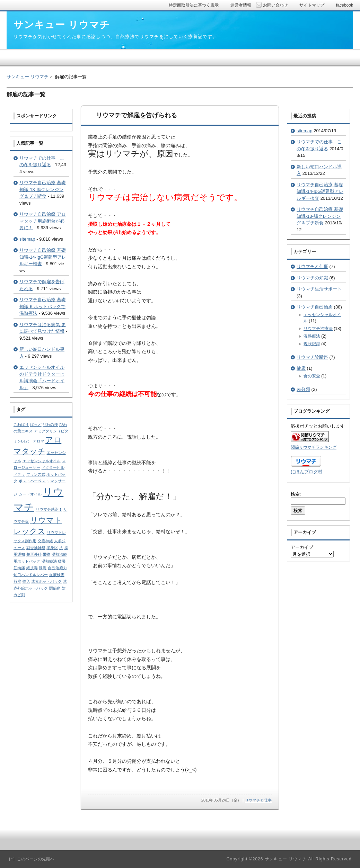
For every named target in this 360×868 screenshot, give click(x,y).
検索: (296, 494)
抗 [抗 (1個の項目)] (61, 548)
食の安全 (312, 376)
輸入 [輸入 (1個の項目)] (26, 581)
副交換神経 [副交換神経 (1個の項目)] (36, 548)
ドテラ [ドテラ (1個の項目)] (19, 474)
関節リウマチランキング (314, 447)
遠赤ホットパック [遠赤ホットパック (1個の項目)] (46, 581)
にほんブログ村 (306, 472)
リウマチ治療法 (318, 329)
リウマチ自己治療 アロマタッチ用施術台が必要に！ (43, 221)
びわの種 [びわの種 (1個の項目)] (50, 424)
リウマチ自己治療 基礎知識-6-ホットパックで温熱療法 (43, 306)
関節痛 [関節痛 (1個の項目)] (55, 588)
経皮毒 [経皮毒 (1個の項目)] (32, 568)
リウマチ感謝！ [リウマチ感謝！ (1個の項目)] (49, 509)
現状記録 (312, 344)
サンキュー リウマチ (28, 77)
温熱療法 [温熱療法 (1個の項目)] (49, 561)
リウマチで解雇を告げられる (137, 115)
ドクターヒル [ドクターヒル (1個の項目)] (53, 467)
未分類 (303, 389)
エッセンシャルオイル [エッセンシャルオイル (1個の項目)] (42, 461)
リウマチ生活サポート (319, 289)
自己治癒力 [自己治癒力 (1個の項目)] (57, 568)
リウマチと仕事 (258, 800)
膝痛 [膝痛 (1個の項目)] (43, 568)
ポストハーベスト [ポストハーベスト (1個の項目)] (34, 481)
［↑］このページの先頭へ (30, 859)
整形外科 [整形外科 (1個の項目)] (34, 554)
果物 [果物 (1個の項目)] (46, 554)
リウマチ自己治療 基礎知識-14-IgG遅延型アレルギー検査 (43, 257)
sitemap (27, 239)
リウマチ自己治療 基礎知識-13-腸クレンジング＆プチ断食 (43, 189)
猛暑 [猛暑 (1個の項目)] (62, 561)
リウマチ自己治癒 (315, 307)
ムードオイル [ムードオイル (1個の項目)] (30, 494)
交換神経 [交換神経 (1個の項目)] (45, 541)
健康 (301, 368)
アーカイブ (302, 547)
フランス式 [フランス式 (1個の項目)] (36, 474)
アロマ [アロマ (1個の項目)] (39, 441)
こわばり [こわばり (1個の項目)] (21, 424)
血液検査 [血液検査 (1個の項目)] (57, 575)
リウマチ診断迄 (312, 357)
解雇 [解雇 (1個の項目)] (17, 581)
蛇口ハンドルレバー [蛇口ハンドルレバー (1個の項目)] (31, 575)
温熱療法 (312, 336)
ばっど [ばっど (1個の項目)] (36, 424)
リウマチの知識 (312, 278)
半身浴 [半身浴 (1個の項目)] (52, 548)
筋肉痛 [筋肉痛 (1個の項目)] (19, 568)
